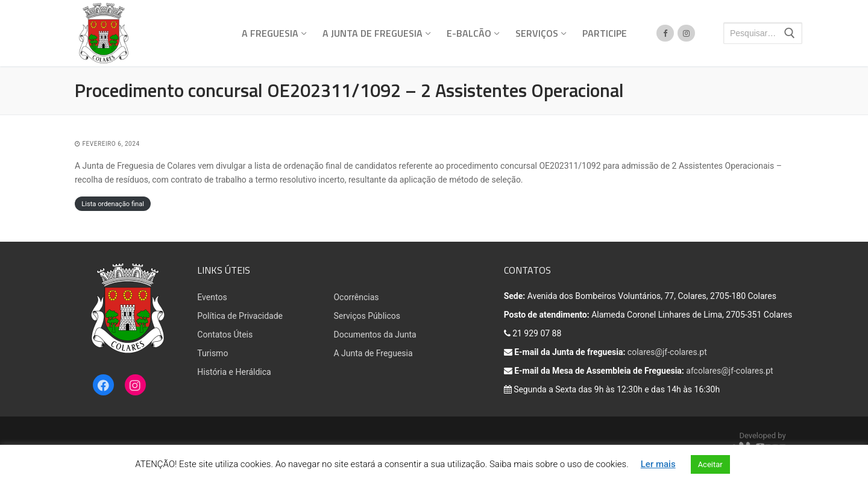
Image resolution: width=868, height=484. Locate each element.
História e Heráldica (234, 372)
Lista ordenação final (113, 204)
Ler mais (658, 464)
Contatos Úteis (225, 335)
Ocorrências (356, 297)
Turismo (212, 353)
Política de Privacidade (240, 316)
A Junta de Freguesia (373, 353)
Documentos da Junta (375, 335)
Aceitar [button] (710, 464)
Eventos (212, 297)
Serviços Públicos (367, 316)
